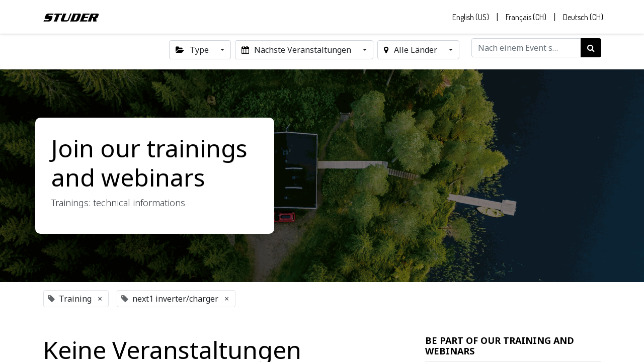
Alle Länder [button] (411, 52)
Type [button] (193, 52)
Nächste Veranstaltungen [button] (297, 52)
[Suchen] (591, 50)
